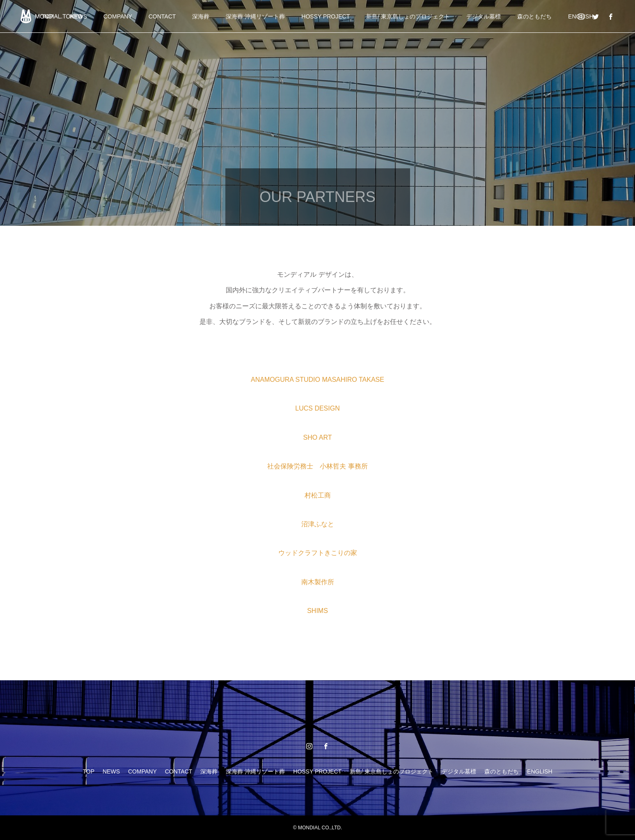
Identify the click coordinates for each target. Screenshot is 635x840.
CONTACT (162, 16)
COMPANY (118, 16)
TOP (88, 771)
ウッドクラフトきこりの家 (318, 553)
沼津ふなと (318, 524)
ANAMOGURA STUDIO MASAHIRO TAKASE (317, 380)
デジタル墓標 (484, 16)
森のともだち (534, 16)
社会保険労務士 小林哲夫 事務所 (317, 466)
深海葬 (201, 16)
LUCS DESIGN (317, 408)
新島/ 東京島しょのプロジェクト (408, 16)
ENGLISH (540, 771)
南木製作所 (318, 582)
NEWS (111, 771)
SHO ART (318, 437)
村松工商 (318, 495)
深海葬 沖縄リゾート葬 (255, 16)
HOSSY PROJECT (326, 16)
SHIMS (317, 611)
